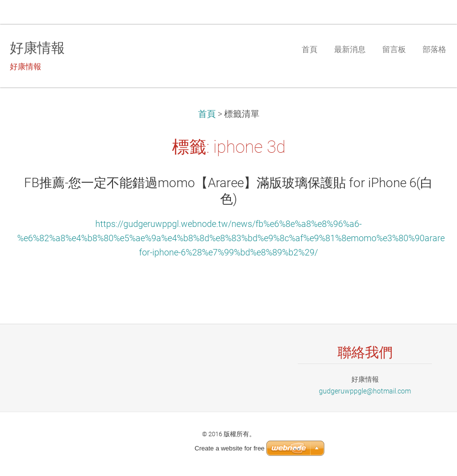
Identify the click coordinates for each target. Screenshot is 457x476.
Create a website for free (229, 448)
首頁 (207, 114)
